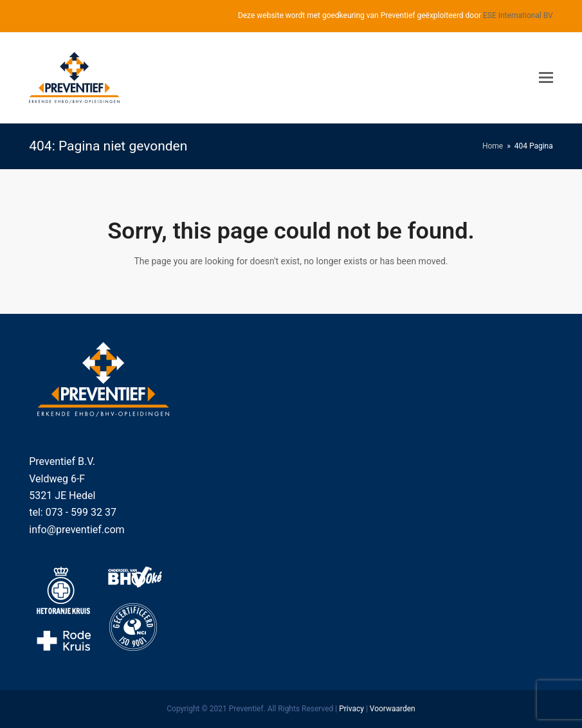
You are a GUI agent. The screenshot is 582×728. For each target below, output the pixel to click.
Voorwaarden (393, 709)
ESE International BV (518, 15)
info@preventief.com (77, 530)
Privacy (351, 709)
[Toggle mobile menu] (546, 78)
